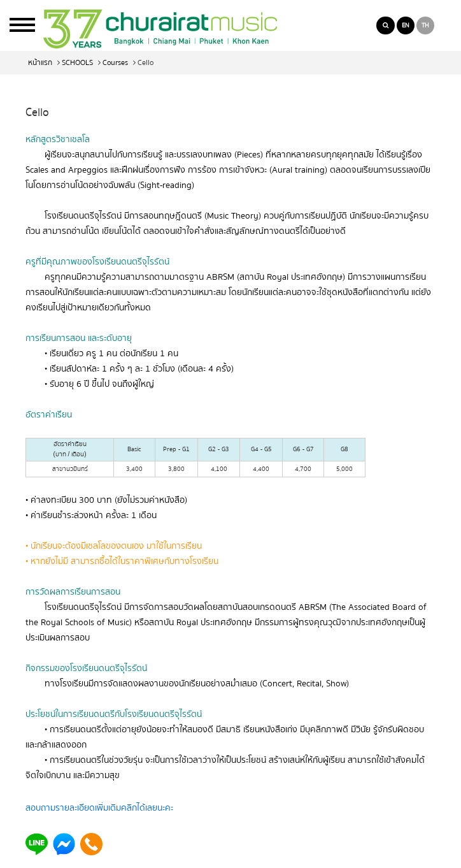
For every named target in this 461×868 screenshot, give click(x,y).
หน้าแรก (40, 63)
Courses (115, 63)
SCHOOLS (77, 63)
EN (406, 25)
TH (425, 25)
